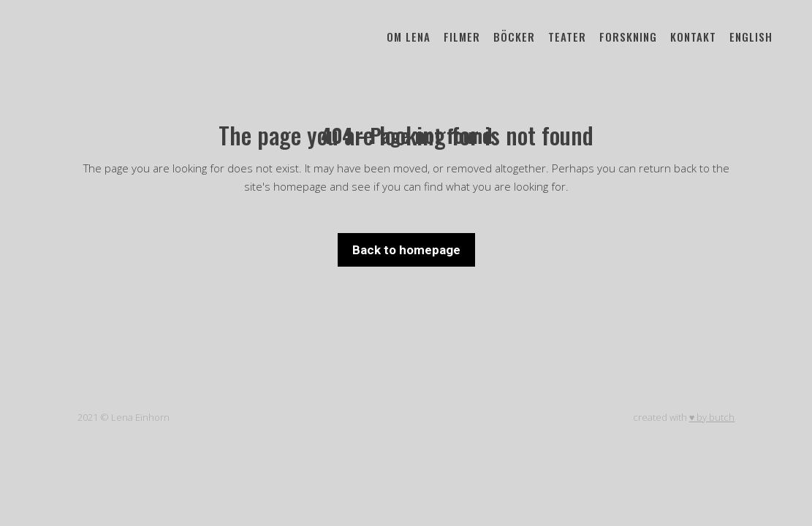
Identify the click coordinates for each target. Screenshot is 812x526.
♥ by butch (712, 417)
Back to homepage (406, 250)
